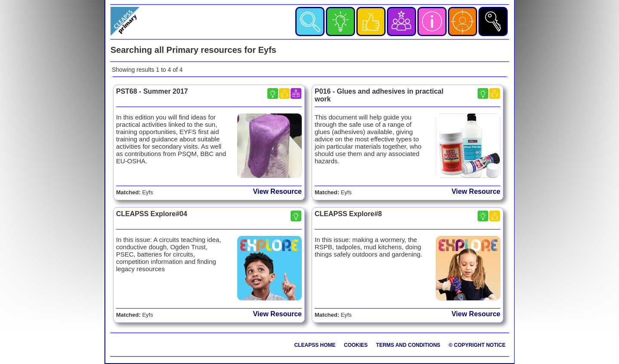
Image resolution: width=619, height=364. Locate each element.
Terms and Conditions (408, 345)
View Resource (277, 191)
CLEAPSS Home (315, 345)
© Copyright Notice (477, 345)
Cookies (356, 345)
